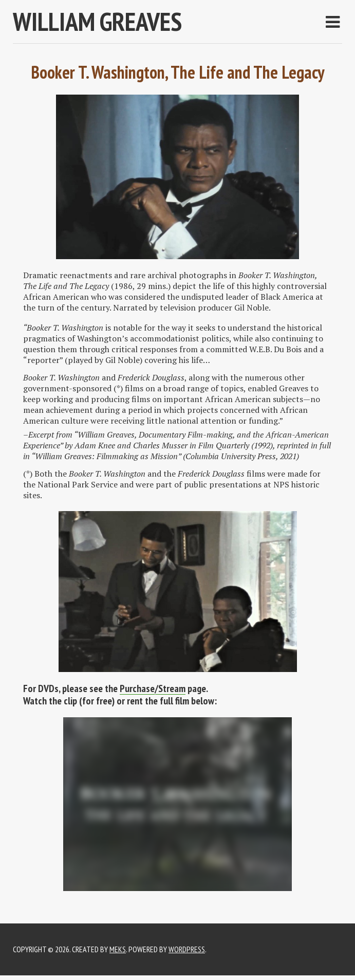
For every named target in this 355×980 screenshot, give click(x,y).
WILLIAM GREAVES (97, 21)
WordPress (187, 949)
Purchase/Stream (153, 688)
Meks (118, 949)
